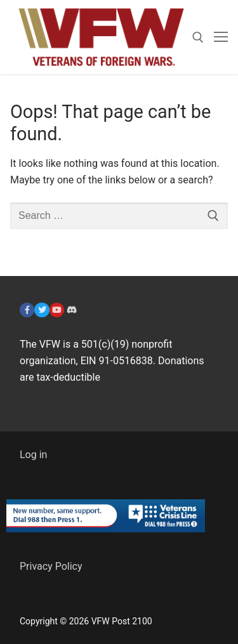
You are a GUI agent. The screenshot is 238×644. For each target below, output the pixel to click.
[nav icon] (221, 37)
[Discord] (71, 310)
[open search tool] (198, 37)
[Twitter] (42, 310)
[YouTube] (57, 310)
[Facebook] (27, 310)
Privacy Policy (51, 566)
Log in (33, 455)
